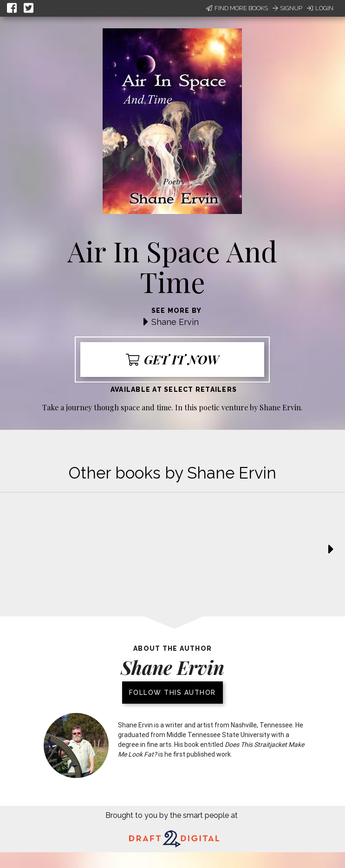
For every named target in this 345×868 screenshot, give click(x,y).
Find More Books (237, 8)
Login (320, 8)
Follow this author (172, 693)
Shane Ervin (175, 322)
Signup (287, 8)
